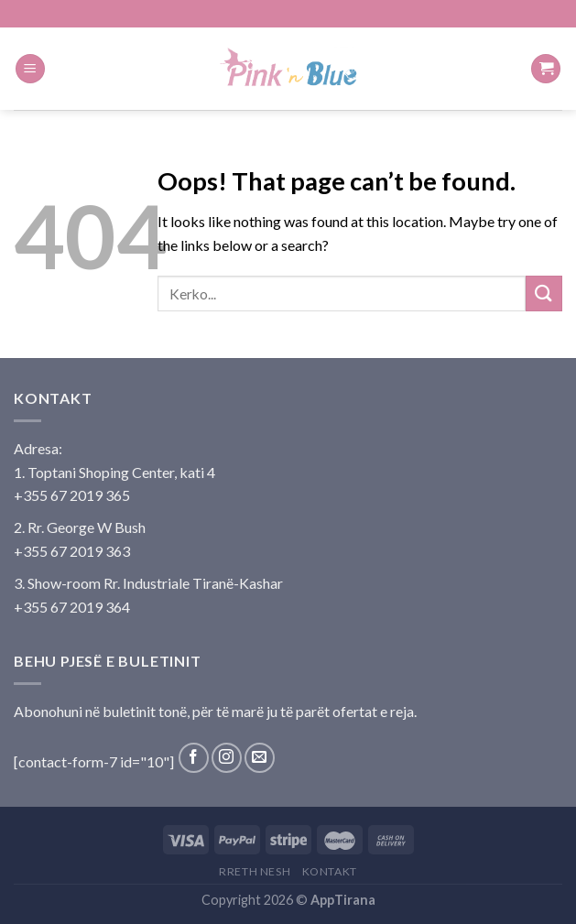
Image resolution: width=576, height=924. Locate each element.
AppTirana (343, 900)
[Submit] (544, 294)
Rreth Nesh (255, 871)
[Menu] (30, 69)
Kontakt (330, 871)
